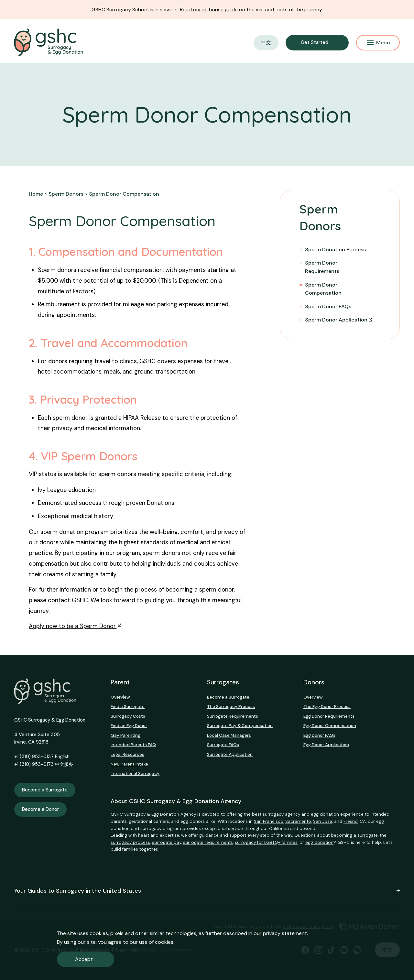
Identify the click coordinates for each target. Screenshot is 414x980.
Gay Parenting (125, 735)
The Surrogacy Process (231, 707)
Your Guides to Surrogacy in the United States (207, 891)
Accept (84, 959)
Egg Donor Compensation (330, 726)
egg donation (325, 814)
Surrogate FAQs (223, 745)
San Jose (323, 821)
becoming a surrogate (354, 835)
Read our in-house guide (209, 10)
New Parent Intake (129, 764)
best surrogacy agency (276, 814)
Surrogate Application (230, 754)
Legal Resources (127, 754)
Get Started (315, 42)
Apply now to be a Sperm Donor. (73, 626)
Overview (120, 697)
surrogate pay (167, 842)
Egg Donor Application (326, 745)
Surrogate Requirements (233, 716)
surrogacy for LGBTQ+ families (266, 842)
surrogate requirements (208, 842)
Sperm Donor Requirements (322, 267)
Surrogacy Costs (128, 716)
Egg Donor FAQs (319, 735)
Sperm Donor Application (336, 320)
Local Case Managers (229, 735)
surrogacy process (130, 842)
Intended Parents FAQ (133, 745)
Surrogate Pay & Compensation (240, 726)
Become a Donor (40, 809)
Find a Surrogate (128, 707)
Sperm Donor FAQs (328, 306)
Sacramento (298, 821)
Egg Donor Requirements (329, 716)
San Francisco (269, 821)
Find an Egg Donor (129, 726)
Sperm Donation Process (335, 250)
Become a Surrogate (45, 790)
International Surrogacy (135, 773)
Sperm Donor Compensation (323, 289)
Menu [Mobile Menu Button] (379, 43)
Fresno (351, 821)
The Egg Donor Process (327, 707)
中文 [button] (266, 43)
